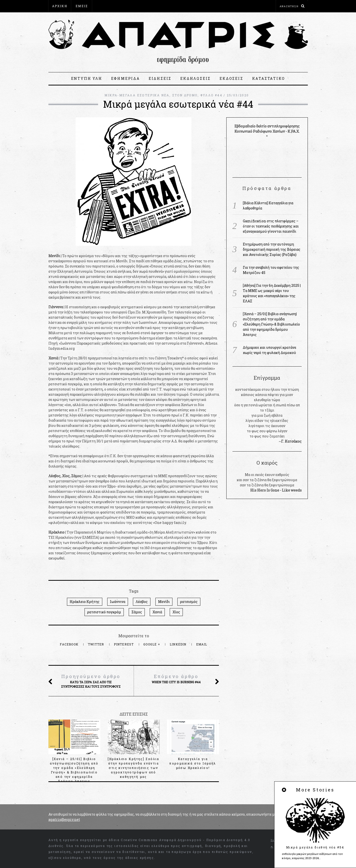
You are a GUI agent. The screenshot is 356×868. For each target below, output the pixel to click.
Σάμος (137, 612)
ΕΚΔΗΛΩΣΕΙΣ (196, 78)
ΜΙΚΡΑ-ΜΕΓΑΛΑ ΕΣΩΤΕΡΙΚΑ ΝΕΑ (137, 95)
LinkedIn (179, 644)
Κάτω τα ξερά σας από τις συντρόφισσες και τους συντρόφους (91, 681)
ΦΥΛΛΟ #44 (211, 95)
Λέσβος (142, 602)
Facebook (70, 644)
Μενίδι (164, 602)
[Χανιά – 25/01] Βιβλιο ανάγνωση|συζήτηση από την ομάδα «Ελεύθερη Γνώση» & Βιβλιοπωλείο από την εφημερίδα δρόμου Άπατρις (271, 324)
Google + (152, 644)
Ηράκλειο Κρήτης (85, 602)
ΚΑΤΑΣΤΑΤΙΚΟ (269, 78)
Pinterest (124, 644)
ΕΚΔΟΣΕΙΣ (231, 78)
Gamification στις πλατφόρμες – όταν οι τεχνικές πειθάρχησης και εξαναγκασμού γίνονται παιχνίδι (271, 226)
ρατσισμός (189, 602)
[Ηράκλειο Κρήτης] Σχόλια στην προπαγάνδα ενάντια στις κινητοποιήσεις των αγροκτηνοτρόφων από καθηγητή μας (134, 768)
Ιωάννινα (118, 602)
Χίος (176, 612)
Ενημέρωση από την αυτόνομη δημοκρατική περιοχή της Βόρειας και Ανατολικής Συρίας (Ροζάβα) (272, 249)
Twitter (97, 644)
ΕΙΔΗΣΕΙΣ (160, 78)
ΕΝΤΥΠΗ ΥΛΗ (87, 78)
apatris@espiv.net (64, 819)
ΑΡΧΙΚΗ (60, 6)
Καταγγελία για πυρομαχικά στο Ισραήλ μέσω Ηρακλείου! (193, 763)
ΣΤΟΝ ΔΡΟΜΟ (185, 95)
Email (202, 644)
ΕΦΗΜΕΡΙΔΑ (126, 78)
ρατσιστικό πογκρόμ (104, 612)
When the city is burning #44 (176, 679)
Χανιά (157, 612)
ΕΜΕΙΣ (82, 6)
